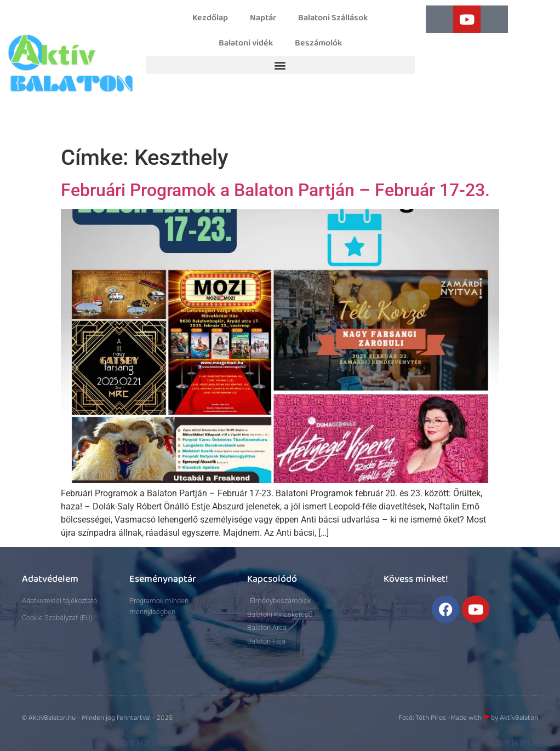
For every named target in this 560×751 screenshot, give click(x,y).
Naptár (263, 18)
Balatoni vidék (246, 43)
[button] (280, 65)
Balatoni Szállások (333, 18)
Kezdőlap (210, 18)
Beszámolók (318, 43)
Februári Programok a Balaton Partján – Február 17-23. (275, 190)
